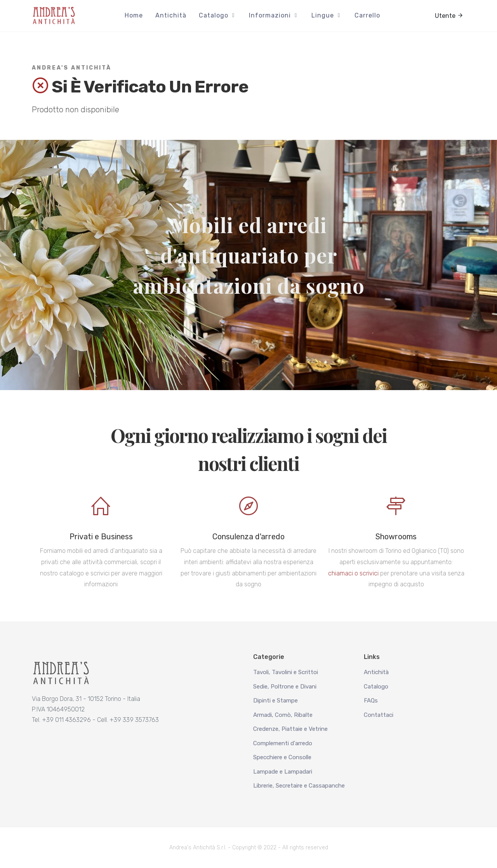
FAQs (371, 701)
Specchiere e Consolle (282, 757)
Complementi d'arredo (283, 743)
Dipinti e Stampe (275, 701)
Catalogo (376, 687)
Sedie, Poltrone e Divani (285, 687)
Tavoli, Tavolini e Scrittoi (286, 672)
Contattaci (379, 715)
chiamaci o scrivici (353, 573)
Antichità (376, 672)
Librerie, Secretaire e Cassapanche (299, 786)
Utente (449, 15)
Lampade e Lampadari (283, 772)
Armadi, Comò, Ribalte (283, 715)
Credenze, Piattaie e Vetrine (290, 729)
